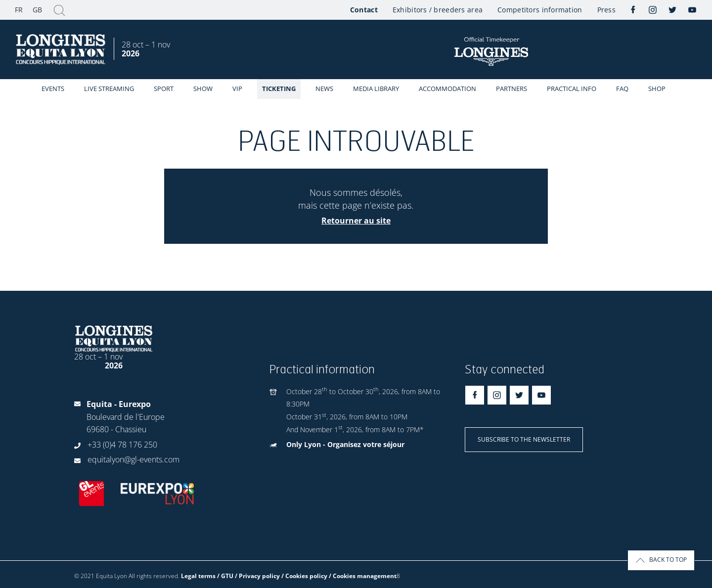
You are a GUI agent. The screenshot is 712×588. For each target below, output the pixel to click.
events (53, 89)
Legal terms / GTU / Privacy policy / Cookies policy (254, 576)
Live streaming (109, 89)
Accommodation (447, 89)
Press (606, 10)
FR (19, 10)
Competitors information (540, 10)
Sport (164, 89)
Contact (364, 10)
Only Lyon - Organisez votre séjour (345, 444)
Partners (512, 89)
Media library (376, 89)
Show (203, 89)
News (324, 89)
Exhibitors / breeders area (438, 10)
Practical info (572, 89)
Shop (657, 89)
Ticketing (279, 89)
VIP (237, 89)
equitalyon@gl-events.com (133, 459)
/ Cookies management (363, 576)
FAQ (622, 89)
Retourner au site (356, 221)
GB (37, 10)
